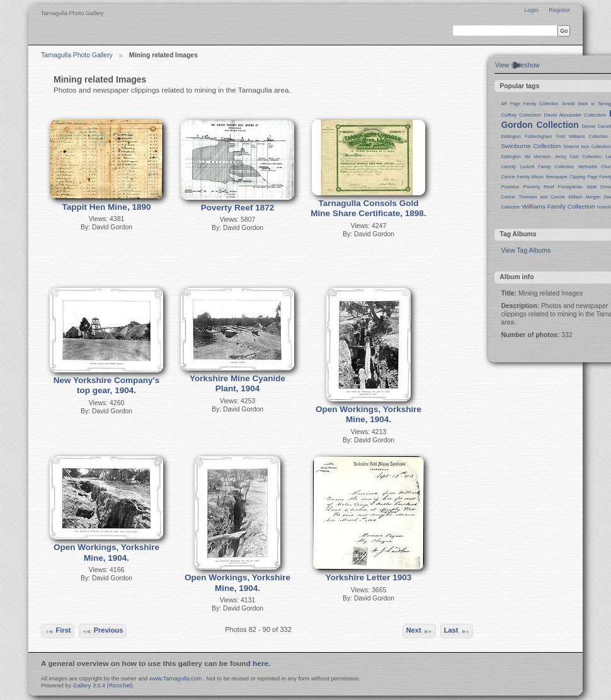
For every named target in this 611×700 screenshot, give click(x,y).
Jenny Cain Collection (578, 157)
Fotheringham (538, 136)
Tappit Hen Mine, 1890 (107, 207)
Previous (102, 631)
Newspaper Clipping (565, 177)
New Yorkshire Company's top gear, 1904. (107, 386)
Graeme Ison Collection (587, 146)
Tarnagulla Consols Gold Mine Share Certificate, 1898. (368, 209)
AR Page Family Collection (529, 104)
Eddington (511, 136)
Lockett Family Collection (547, 167)
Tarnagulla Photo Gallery (77, 55)
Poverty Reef (538, 187)
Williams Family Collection (559, 206)
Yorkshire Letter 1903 (368, 577)
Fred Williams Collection (582, 136)
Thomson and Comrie (542, 197)
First (57, 631)
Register (559, 10)
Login (531, 10)
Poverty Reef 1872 (237, 208)
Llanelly (508, 167)
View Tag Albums (526, 250)
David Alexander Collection (575, 115)
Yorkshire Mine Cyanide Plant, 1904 (237, 384)
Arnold (568, 104)
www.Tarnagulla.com (175, 679)
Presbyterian (570, 187)
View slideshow (517, 65)
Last (457, 631)
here (260, 663)
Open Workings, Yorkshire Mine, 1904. (368, 415)
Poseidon (510, 187)
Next (420, 631)
